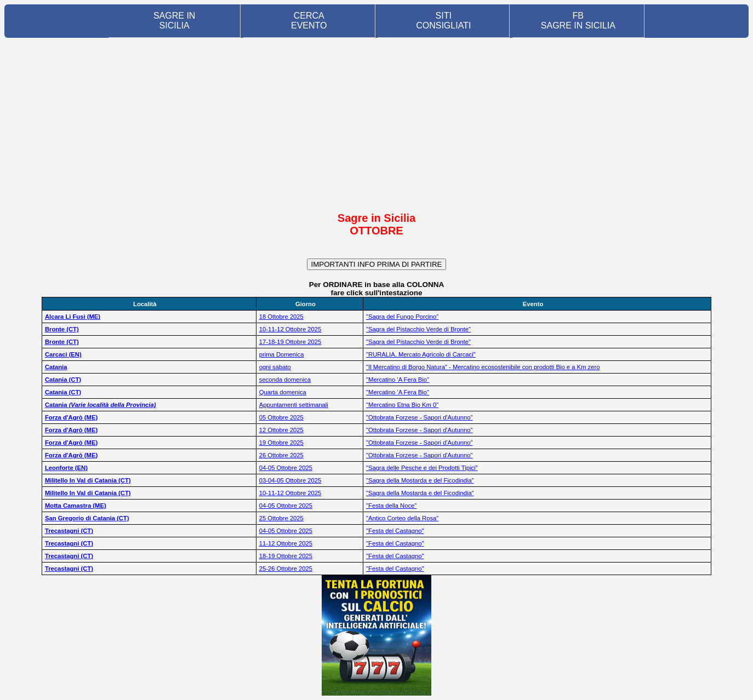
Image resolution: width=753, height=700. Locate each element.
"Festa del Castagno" (395, 531)
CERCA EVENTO (309, 21)
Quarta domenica (283, 392)
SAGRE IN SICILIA (174, 21)
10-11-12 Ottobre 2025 (290, 329)
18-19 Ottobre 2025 (286, 556)
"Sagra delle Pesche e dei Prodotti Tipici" (422, 468)
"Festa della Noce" (391, 506)
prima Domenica (282, 354)
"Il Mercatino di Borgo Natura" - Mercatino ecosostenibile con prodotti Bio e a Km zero (483, 367)
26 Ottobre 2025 (281, 455)
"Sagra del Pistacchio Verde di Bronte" (418, 329)
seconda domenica (285, 380)
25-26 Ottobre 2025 (286, 569)
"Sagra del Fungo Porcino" (402, 317)
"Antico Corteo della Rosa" (402, 518)
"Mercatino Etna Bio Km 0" (402, 405)
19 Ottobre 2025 (281, 443)
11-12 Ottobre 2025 (286, 543)
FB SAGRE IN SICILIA (578, 21)
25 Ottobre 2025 (281, 518)
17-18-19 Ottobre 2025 (290, 342)
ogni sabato (275, 367)
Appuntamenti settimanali (294, 405)
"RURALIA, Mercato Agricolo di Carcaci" (421, 354)
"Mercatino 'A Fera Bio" (398, 380)
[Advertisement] (376, 124)
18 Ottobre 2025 (281, 317)
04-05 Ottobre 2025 (286, 468)
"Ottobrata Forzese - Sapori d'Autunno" (419, 417)
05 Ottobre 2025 (281, 417)
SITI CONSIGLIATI (443, 21)
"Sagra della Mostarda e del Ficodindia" (420, 480)
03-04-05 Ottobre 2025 (290, 480)
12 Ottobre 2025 (281, 430)
